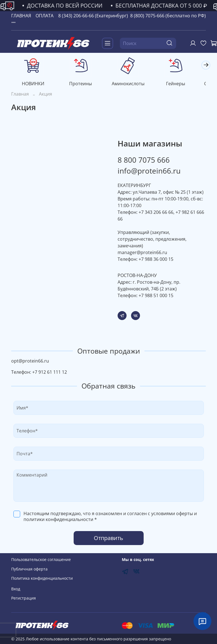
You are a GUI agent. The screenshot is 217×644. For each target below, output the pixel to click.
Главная (20, 95)
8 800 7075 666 (144, 161)
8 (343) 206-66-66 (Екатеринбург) (93, 16)
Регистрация (24, 598)
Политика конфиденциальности (42, 578)
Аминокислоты (133, 85)
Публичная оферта (29, 569)
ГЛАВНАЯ (21, 16)
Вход (16, 589)
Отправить (109, 539)
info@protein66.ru (149, 172)
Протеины (84, 85)
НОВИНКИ (34, 85)
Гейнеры (183, 85)
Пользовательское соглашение (41, 559)
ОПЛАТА (45, 16)
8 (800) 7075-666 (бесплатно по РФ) (168, 16)
